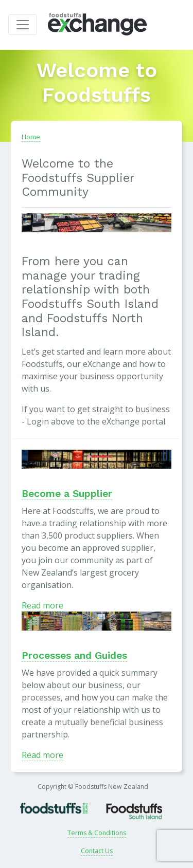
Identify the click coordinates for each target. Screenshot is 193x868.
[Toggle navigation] (23, 25)
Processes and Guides (74, 655)
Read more (42, 605)
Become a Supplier (67, 494)
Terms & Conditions (97, 833)
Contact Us (97, 851)
